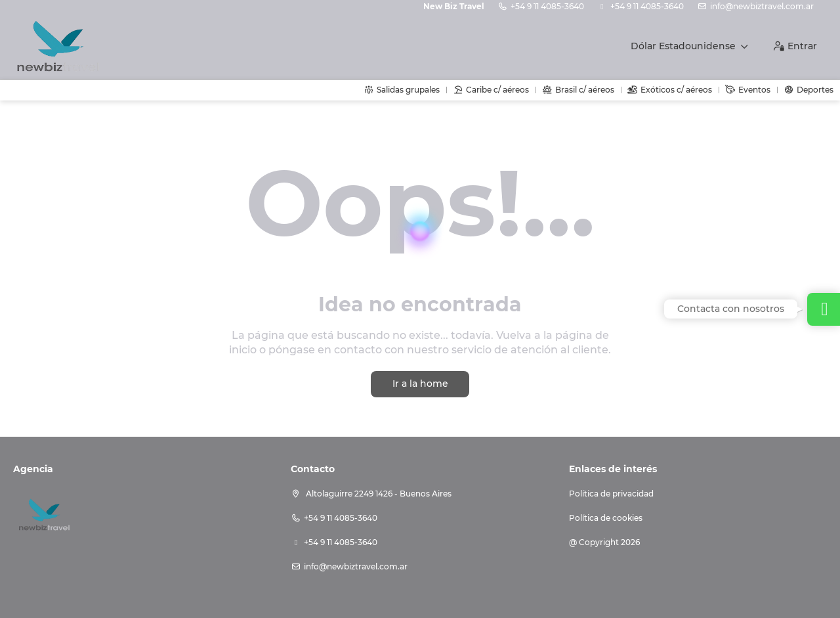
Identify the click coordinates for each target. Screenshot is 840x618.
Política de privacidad (611, 494)
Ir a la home (420, 384)
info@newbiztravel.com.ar (762, 6)
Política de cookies (606, 518)
